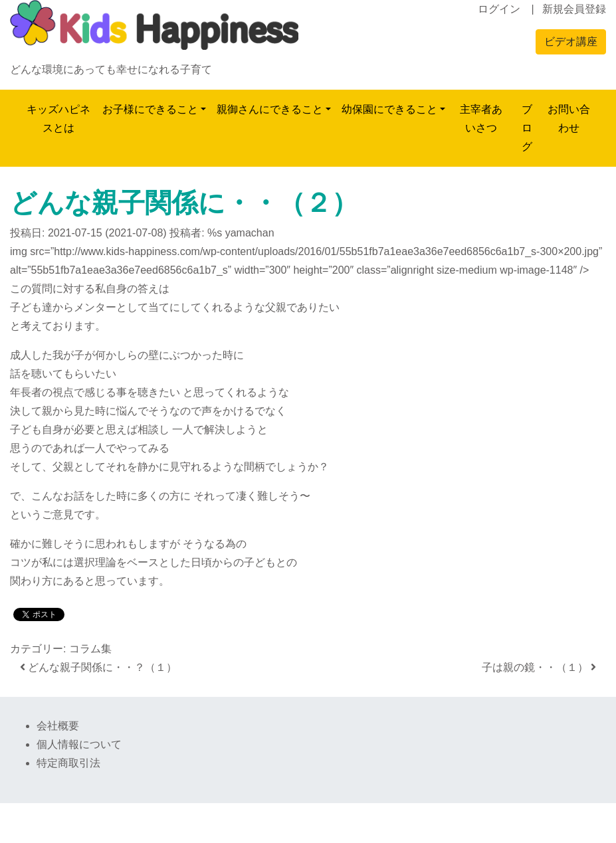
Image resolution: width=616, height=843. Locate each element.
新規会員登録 (574, 9)
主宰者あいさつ (481, 119)
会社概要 (58, 726)
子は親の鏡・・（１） (539, 667)
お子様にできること (150, 109)
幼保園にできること (389, 109)
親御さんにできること (270, 109)
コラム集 (90, 649)
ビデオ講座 (571, 42)
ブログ (527, 128)
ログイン (499, 9)
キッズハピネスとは (58, 119)
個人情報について (79, 744)
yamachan (250, 233)
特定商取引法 (68, 763)
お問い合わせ (569, 119)
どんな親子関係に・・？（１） (98, 667)
